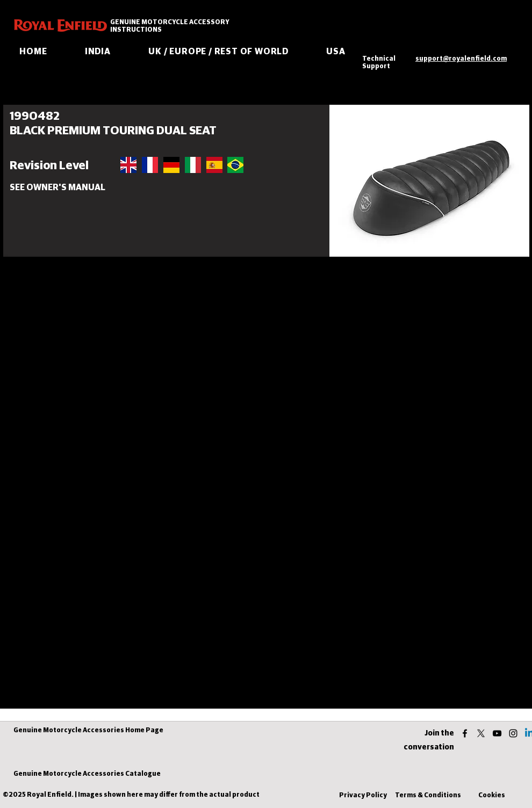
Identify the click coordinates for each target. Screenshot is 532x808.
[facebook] (465, 733)
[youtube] (497, 733)
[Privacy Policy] (363, 796)
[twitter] (481, 733)
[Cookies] (492, 796)
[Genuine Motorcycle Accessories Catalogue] (87, 774)
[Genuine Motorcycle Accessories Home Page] (88, 731)
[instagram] (513, 733)
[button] (52, 188)
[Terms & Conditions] (428, 796)
